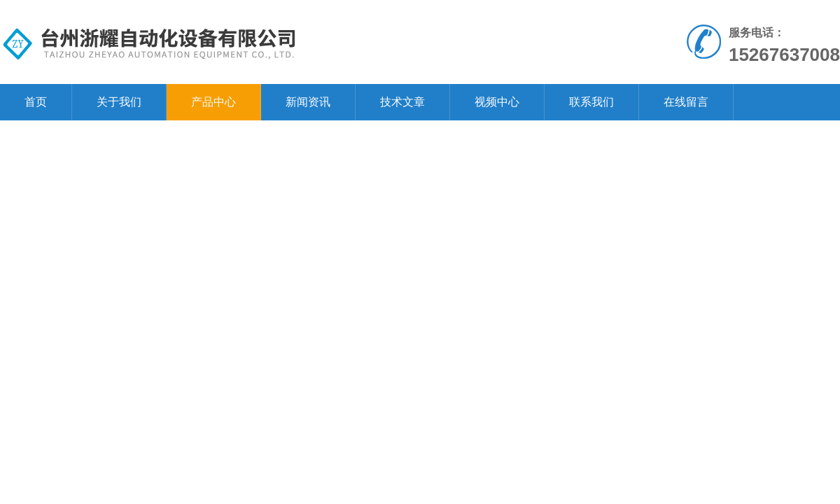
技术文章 (402, 102)
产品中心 (213, 102)
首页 (36, 102)
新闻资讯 (308, 102)
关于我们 (119, 102)
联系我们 (591, 102)
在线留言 (686, 102)
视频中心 (497, 102)
